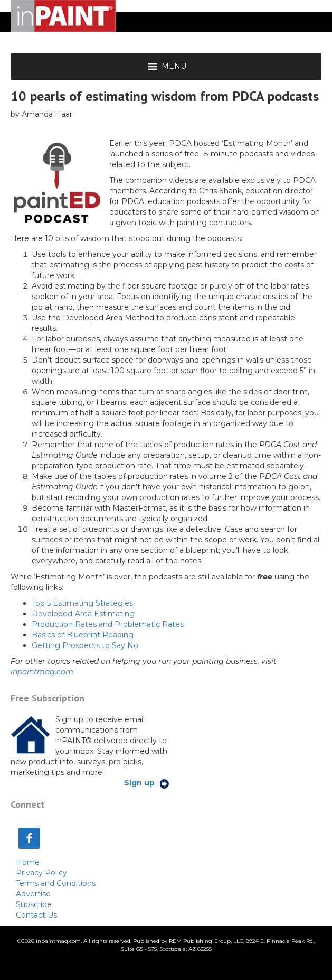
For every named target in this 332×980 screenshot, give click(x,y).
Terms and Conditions (56, 883)
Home (28, 862)
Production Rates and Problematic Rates (108, 624)
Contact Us (36, 915)
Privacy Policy (41, 873)
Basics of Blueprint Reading (83, 635)
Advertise (33, 894)
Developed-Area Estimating (83, 614)
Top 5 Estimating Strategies (82, 603)
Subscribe (34, 904)
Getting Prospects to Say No (85, 645)
